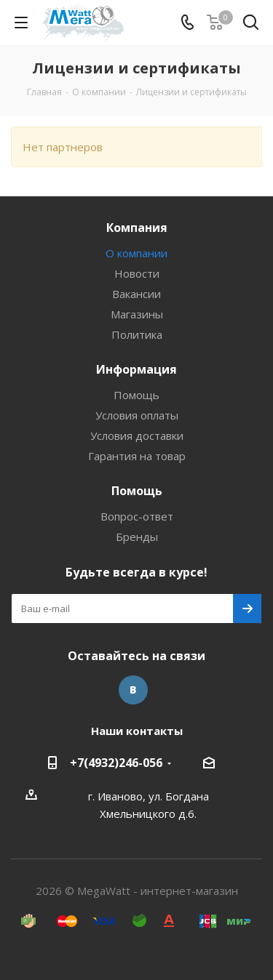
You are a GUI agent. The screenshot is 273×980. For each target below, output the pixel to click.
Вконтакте (133, 690)
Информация (136, 369)
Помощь (136, 395)
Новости (137, 273)
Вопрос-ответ (137, 516)
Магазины (137, 314)
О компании (136, 253)
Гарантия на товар (137, 456)
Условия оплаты (137, 415)
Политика (137, 334)
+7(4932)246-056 (116, 763)
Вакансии (136, 294)
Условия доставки (137, 435)
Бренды (137, 537)
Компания (137, 228)
